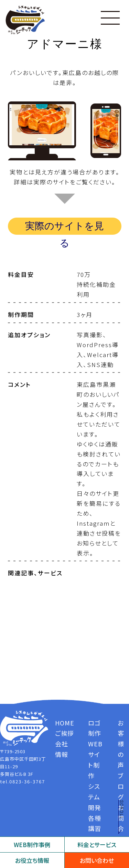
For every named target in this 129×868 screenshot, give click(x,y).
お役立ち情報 (32, 860)
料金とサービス (97, 845)
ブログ (121, 786)
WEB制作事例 (32, 845)
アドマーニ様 (65, 44)
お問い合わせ (97, 860)
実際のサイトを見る (64, 228)
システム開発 (95, 797)
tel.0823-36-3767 (23, 781)
